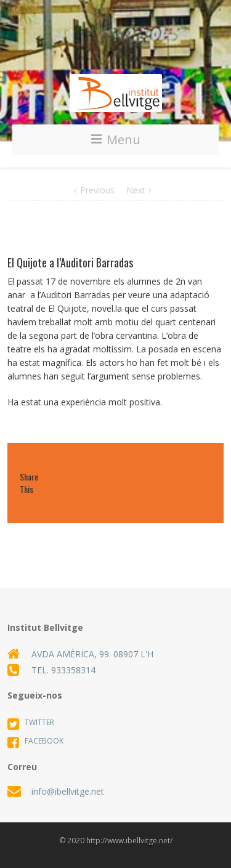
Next (136, 190)
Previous (97, 190)
